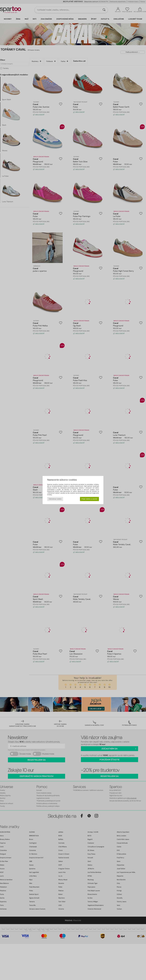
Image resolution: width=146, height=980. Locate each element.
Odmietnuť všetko (55, 499)
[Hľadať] (104, 10)
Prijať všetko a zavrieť (89, 499)
